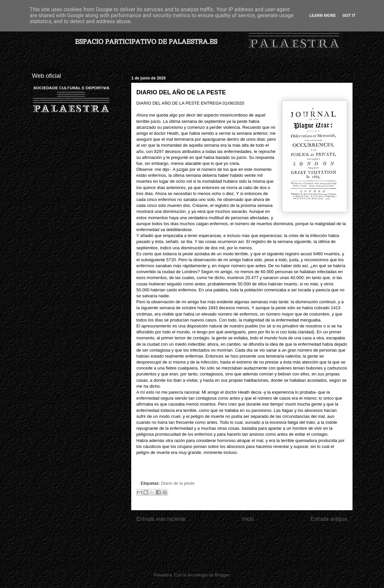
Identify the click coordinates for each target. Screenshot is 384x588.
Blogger (222, 575)
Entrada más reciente (161, 519)
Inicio (248, 519)
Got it (349, 15)
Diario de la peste (178, 483)
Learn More (323, 15)
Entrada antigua (329, 519)
